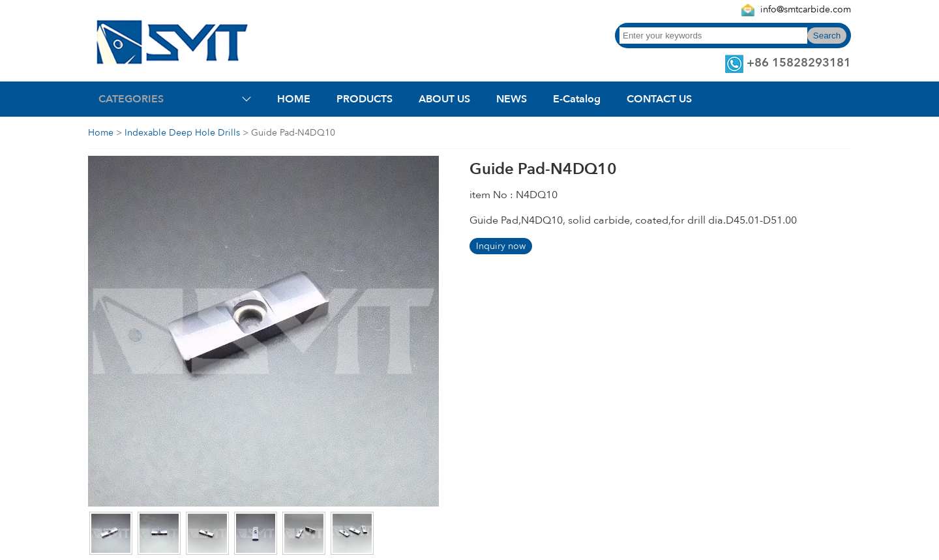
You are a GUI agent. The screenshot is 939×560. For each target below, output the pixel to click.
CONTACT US (659, 99)
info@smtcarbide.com (806, 9)
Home (101, 133)
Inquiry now (501, 246)
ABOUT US (444, 99)
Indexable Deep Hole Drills (182, 133)
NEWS (512, 99)
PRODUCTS (365, 99)
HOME (294, 99)
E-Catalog (577, 99)
